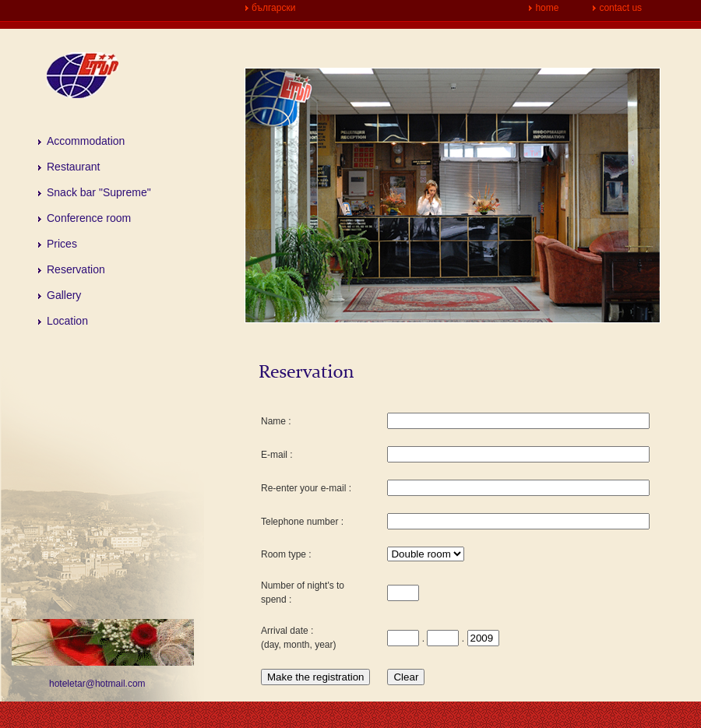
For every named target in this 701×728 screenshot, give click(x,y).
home (547, 8)
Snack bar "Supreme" (99, 192)
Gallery (64, 295)
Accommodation (86, 141)
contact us (620, 8)
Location (67, 321)
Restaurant (73, 167)
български (273, 8)
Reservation (76, 269)
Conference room (89, 218)
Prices (62, 244)
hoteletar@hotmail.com (97, 684)
